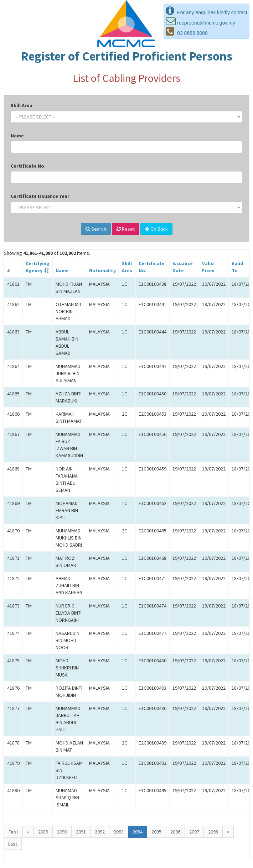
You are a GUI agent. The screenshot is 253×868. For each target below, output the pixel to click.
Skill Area (22, 105)
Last (13, 844)
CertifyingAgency (38, 267)
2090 (62, 832)
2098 (213, 832)
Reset (126, 229)
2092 (100, 832)
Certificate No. (28, 166)
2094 (138, 832)
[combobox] (127, 117)
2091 (81, 832)
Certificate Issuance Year (40, 196)
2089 (43, 832)
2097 (194, 832)
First (13, 832)
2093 (119, 832)
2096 (175, 832)
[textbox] (124, 117)
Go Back (156, 229)
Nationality (102, 270)
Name (17, 136)
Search (96, 229)
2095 (156, 832)
